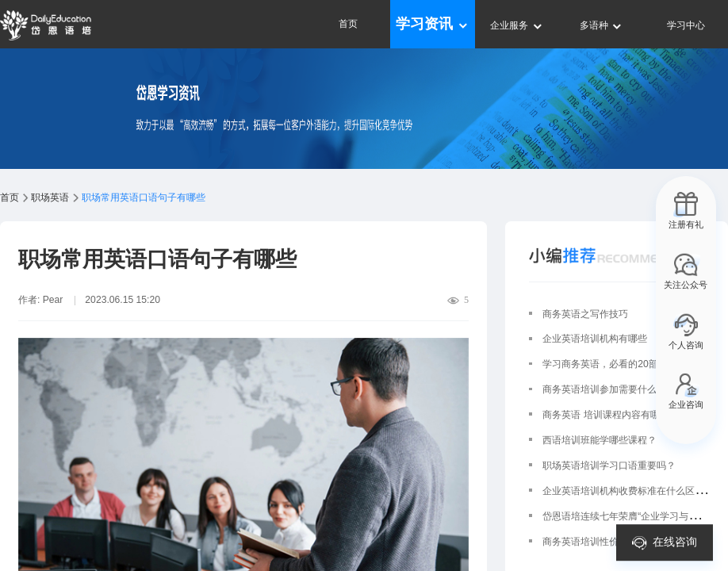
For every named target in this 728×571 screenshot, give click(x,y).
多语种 (602, 25)
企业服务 (517, 25)
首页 (348, 24)
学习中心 (686, 25)
